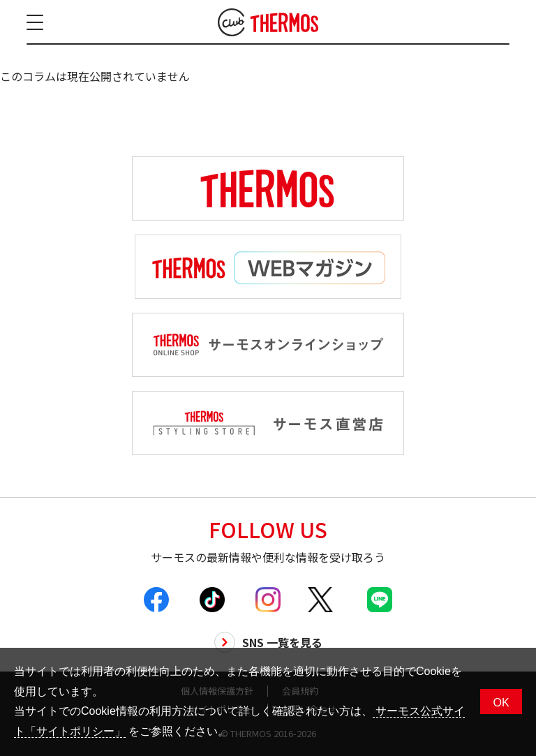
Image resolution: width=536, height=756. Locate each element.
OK (501, 703)
